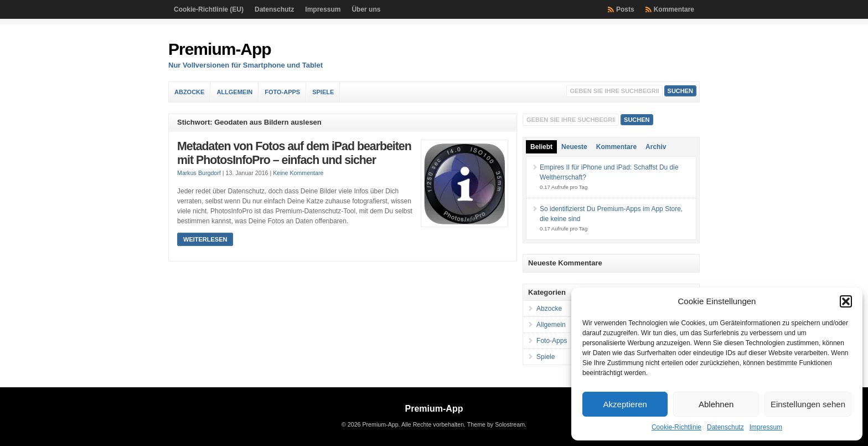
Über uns (366, 9)
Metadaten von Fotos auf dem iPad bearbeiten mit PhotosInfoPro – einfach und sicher (294, 153)
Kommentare (674, 9)
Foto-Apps (282, 92)
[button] (846, 301)
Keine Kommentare (298, 173)
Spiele (323, 92)
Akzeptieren (625, 404)
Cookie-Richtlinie (676, 427)
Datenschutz (725, 427)
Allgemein (234, 92)
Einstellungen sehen (808, 404)
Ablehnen (716, 404)
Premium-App (220, 49)
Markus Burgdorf (199, 173)
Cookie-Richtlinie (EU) (209, 9)
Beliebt (541, 147)
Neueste (574, 147)
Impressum (766, 427)
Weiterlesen (205, 239)
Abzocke (189, 92)
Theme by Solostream (496, 424)
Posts (625, 9)
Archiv (656, 147)
